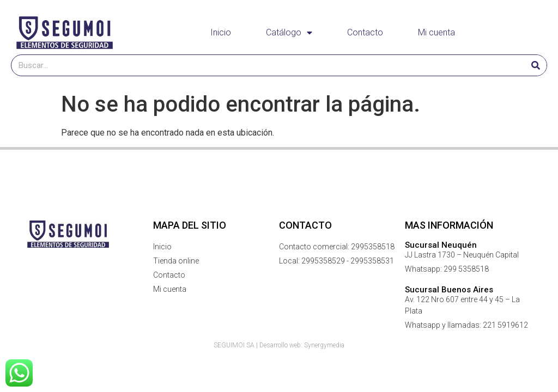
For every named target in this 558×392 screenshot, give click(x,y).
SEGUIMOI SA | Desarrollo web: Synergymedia (279, 345)
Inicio (221, 32)
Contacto (365, 32)
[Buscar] (536, 65)
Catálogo (289, 33)
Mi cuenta (436, 32)
